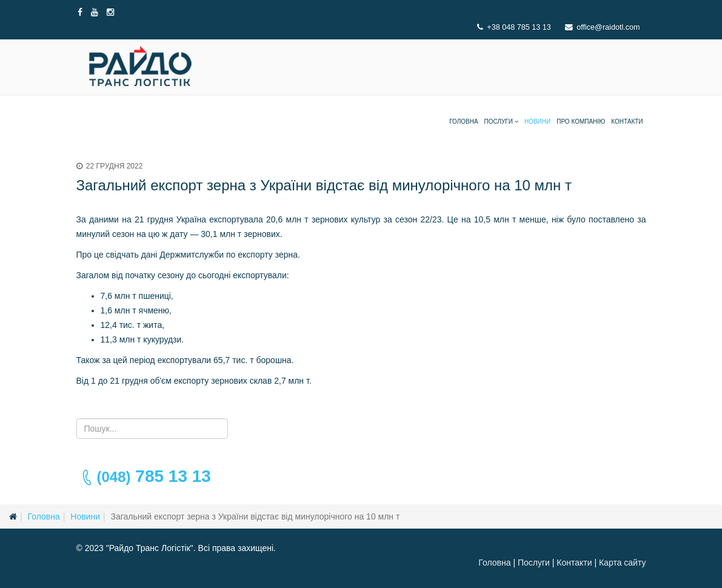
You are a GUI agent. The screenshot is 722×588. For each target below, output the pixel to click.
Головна (463, 122)
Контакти (627, 122)
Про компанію (581, 122)
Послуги (499, 122)
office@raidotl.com (608, 27)
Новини (537, 122)
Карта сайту (623, 563)
